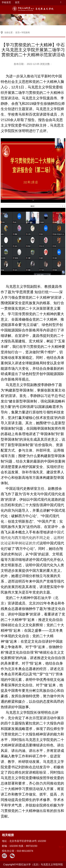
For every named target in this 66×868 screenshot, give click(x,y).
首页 (17, 2)
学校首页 (6, 2)
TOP (61, 845)
